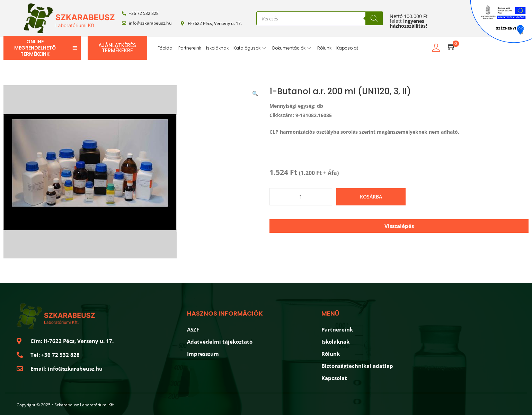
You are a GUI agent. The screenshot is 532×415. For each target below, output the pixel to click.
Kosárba (371, 197)
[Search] (374, 18)
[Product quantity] (301, 197)
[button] (256, 92)
